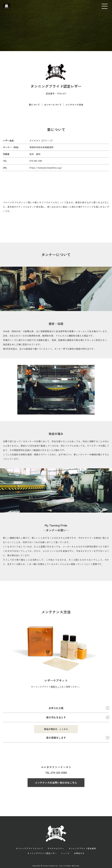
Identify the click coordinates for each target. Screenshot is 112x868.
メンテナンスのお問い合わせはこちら (56, 782)
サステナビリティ (56, 848)
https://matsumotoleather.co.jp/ (46, 168)
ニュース (65, 853)
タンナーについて (53, 105)
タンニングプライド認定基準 (82, 848)
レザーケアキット (56, 680)
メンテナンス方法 (75, 105)
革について (34, 105)
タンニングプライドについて (30, 848)
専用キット (56, 687)
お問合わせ (79, 853)
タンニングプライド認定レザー (42, 853)
